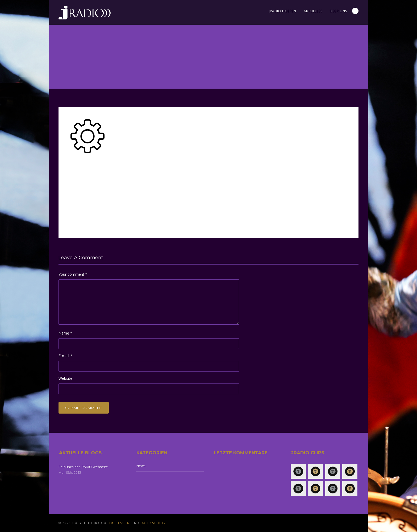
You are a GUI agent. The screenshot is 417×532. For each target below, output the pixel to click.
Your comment (73, 274)
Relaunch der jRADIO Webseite (83, 467)
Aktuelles (313, 11)
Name (65, 333)
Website (65, 378)
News (141, 466)
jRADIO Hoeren (283, 11)
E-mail (65, 356)
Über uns (338, 11)
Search (355, 11)
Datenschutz (153, 523)
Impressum (120, 523)
